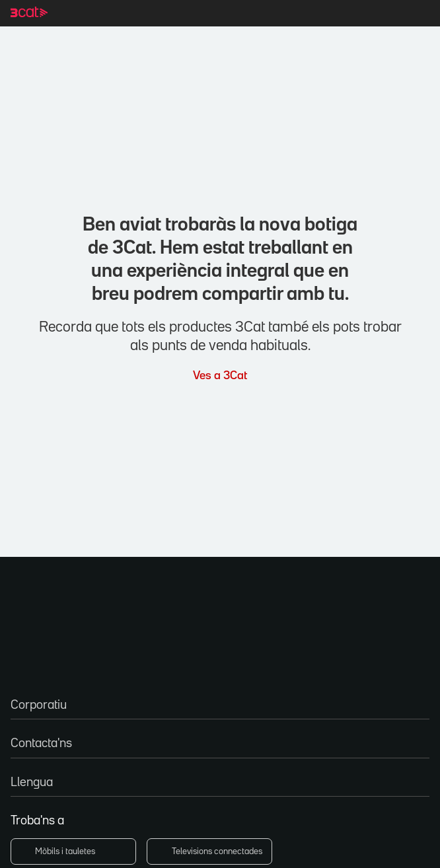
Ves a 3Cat (220, 374)
